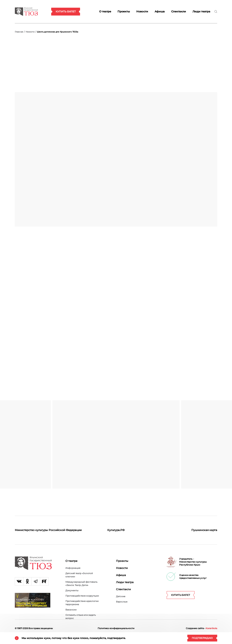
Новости (142, 12)
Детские (121, 593)
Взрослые (122, 598)
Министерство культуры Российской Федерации (43, 531)
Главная (19, 32)
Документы (72, 591)
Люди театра (201, 12)
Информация (73, 569)
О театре (105, 12)
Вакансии (71, 611)
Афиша (160, 12)
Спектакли (179, 12)
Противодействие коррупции (82, 597)
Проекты (124, 12)
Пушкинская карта (203, 530)
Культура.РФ (116, 530)
